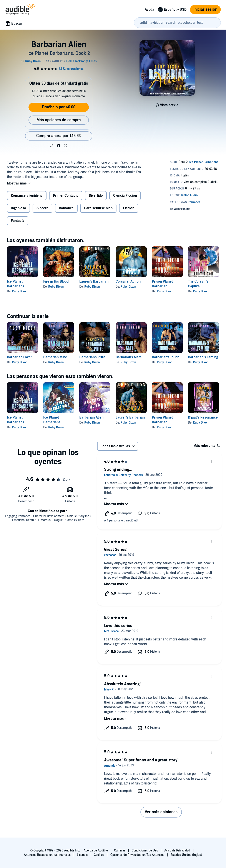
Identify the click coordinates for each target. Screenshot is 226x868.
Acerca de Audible (96, 850)
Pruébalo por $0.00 (59, 107)
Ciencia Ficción (125, 196)
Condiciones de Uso (145, 850)
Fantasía (18, 221)
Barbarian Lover (19, 357)
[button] (52, 146)
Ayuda (150, 10)
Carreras (120, 850)
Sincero (42, 208)
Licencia (82, 855)
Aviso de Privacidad (177, 850)
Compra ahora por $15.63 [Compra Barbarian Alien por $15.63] (59, 136)
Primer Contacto (66, 196)
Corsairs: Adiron (128, 282)
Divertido (96, 196)
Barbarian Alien (91, 417)
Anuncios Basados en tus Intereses (47, 855)
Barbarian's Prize (92, 357)
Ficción (129, 208)
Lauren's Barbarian (94, 282)
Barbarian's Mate (129, 357)
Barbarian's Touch (166, 357)
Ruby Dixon (20, 291)
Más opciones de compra (59, 120)
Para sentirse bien (98, 208)
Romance (66, 208)
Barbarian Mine (55, 357)
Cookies (99, 855)
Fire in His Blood (56, 282)
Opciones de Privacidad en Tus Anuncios (137, 855)
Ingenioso (18, 208)
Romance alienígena (27, 196)
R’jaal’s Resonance (203, 417)
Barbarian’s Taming (203, 357)
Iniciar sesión (205, 9)
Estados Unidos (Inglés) (186, 855)
